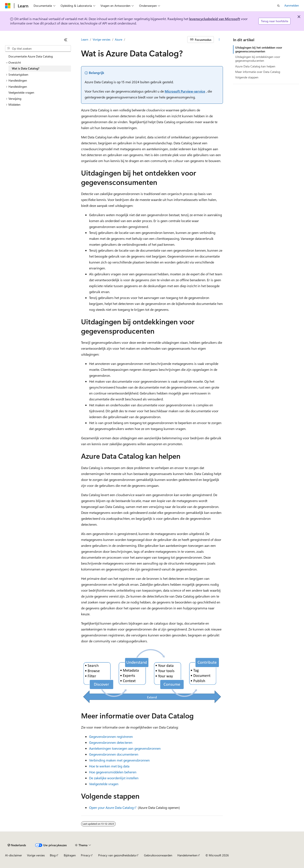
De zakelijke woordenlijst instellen (114, 778)
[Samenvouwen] (66, 40)
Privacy (85, 855)
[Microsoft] (8, 6)
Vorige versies (102, 39)
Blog (53, 855)
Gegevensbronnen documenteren (114, 754)
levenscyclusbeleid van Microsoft (215, 19)
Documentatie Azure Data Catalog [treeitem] (31, 56)
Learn (85, 39)
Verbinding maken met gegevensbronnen (119, 760)
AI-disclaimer (14, 855)
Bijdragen (70, 855)
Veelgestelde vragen (104, 784)
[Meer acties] (219, 40)
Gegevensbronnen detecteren (111, 742)
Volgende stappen (247, 77)
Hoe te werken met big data (109, 766)
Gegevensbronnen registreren (111, 736)
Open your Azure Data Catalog (111, 807)
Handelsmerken (187, 855)
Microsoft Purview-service (185, 91)
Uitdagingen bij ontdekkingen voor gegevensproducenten (258, 59)
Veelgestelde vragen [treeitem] (21, 92)
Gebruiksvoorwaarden (158, 855)
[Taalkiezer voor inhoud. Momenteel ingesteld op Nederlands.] (17, 845)
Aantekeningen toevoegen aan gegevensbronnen (125, 748)
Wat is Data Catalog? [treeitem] (26, 68)
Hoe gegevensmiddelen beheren (113, 772)
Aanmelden (292, 5)
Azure (119, 39)
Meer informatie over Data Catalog (258, 72)
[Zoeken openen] (278, 6)
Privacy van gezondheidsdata (117, 855)
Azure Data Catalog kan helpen (255, 66)
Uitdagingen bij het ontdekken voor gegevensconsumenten (259, 49)
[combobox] (38, 49)
